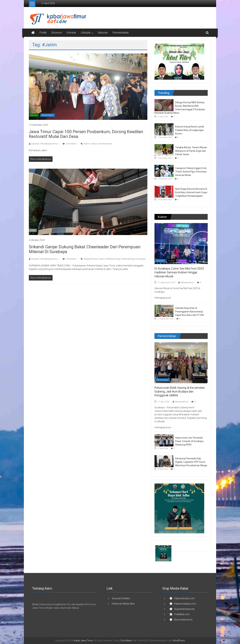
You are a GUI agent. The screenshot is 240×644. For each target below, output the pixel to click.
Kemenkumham (105, 144)
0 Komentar (69, 144)
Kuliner (171, 261)
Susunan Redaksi (121, 598)
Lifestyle (86, 33)
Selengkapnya (163, 298)
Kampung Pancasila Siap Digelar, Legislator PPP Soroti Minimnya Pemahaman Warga (191, 462)
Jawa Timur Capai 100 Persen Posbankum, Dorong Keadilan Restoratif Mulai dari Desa (86, 134)
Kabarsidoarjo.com (184, 598)
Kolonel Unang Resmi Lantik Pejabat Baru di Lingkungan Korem (190, 130)
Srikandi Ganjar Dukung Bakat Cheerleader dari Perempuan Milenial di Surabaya (85, 249)
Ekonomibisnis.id (183, 620)
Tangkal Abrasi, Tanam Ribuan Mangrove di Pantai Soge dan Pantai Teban (191, 151)
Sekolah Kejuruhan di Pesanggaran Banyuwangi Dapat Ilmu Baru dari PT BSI (190, 312)
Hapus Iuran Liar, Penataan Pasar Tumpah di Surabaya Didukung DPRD (189, 441)
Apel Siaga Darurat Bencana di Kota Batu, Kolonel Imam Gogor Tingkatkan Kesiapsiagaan (191, 192)
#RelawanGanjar (113, 259)
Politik (43, 33)
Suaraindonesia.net (184, 609)
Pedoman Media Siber (123, 604)
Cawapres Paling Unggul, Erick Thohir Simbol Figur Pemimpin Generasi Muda (191, 172)
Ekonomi (57, 33)
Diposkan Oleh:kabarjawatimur (45, 144)
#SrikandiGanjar (128, 259)
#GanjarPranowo (91, 259)
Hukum (94, 144)
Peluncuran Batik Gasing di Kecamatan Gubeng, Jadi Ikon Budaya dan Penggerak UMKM (180, 392)
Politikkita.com (182, 614)
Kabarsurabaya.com (185, 604)
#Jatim (87, 144)
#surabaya (141, 259)
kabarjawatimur (187, 282)
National (103, 33)
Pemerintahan (121, 33)
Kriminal (71, 33)
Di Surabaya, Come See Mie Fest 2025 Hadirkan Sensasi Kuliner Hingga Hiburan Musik (179, 272)
